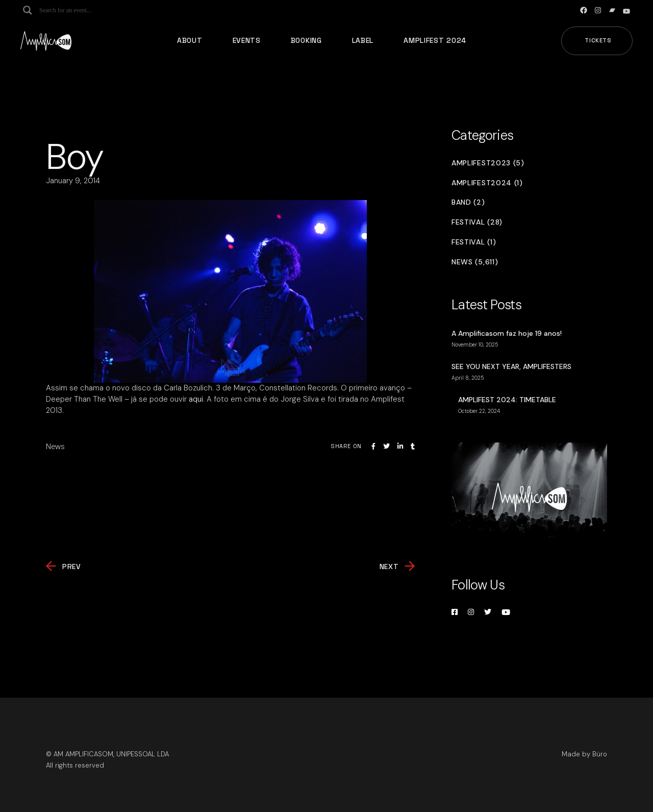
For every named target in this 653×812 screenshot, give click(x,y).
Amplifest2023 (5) (488, 163)
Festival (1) (474, 242)
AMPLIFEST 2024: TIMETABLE (507, 400)
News (55, 447)
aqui (196, 399)
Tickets (598, 40)
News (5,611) (475, 262)
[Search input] (80, 10)
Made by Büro (584, 754)
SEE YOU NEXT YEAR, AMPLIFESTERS (511, 366)
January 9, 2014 (73, 181)
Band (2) (468, 202)
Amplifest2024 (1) (487, 183)
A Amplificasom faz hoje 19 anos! (507, 333)
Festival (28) (477, 222)
